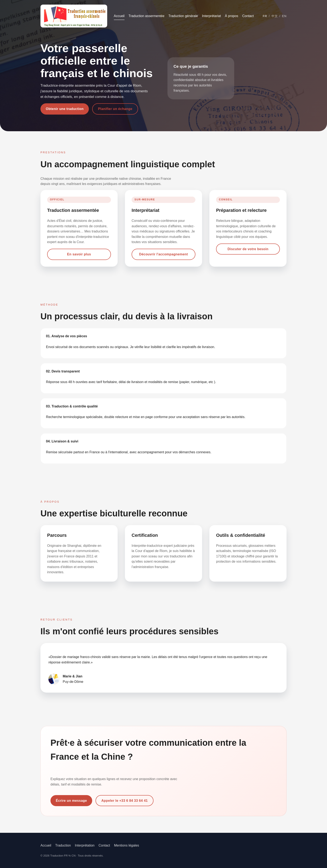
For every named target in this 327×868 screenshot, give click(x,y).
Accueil (119, 16)
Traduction (63, 845)
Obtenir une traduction (65, 109)
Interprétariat (211, 16)
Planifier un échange (115, 109)
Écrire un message (71, 801)
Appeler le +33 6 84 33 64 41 (125, 801)
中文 (275, 16)
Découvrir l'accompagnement (163, 254)
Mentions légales (127, 845)
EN (284, 16)
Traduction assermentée (146, 16)
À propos (231, 16)
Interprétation (85, 845)
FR (265, 16)
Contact (248, 16)
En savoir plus (79, 254)
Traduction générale (183, 16)
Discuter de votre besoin (248, 249)
